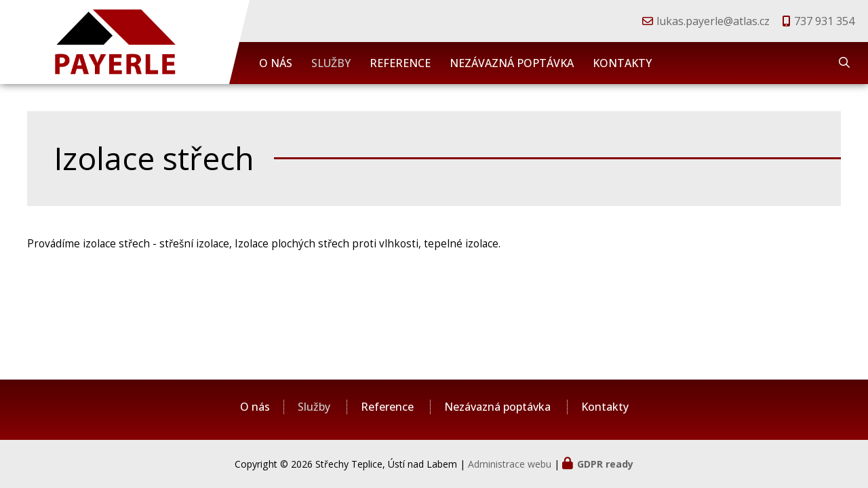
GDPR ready (605, 464)
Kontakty (622, 63)
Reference (400, 63)
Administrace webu (510, 464)
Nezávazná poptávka (512, 63)
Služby (331, 63)
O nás (276, 63)
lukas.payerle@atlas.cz (713, 21)
